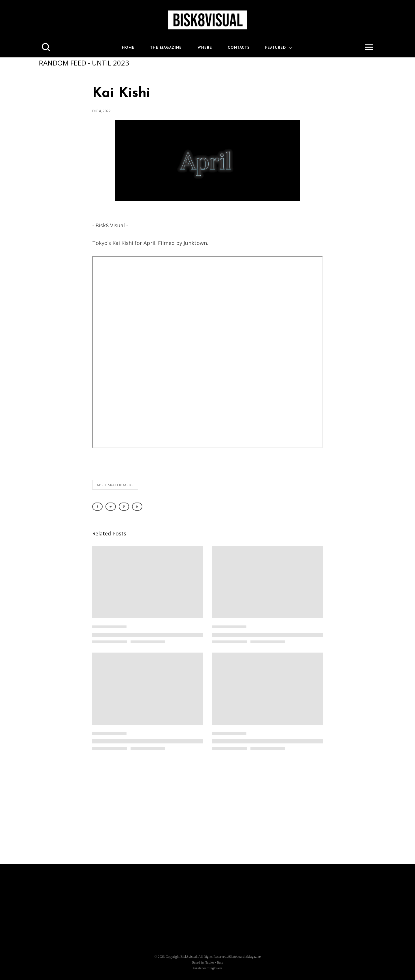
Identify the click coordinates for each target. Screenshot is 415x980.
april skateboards (115, 485)
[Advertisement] (207, 810)
